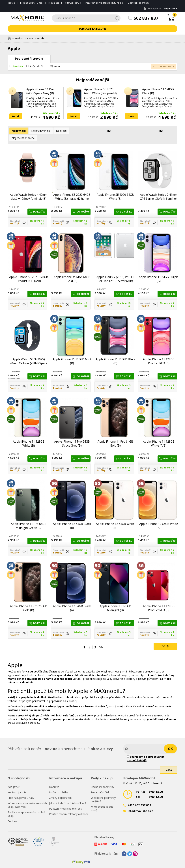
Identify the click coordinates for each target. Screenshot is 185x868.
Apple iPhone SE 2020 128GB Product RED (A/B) (29, 271)
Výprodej (55, 66)
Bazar (30, 38)
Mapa (169, 767)
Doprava (54, 779)
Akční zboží (36, 66)
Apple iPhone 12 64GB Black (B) (72, 518)
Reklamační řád (100, 785)
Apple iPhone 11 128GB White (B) (29, 436)
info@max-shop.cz (140, 803)
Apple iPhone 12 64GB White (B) (115, 518)
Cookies (12, 813)
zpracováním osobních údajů (146, 751)
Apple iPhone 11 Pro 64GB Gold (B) (115, 436)
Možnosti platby (59, 785)
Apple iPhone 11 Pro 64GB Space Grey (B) (40, 91)
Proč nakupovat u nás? (32, 3)
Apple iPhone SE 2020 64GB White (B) (115, 189)
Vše (101, 639)
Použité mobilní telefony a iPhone (69, 806)
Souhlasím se (146, 751)
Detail (16, 116)
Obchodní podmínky (138, 3)
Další (165, 638)
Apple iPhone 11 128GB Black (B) (158, 91)
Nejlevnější (18, 131)
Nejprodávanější (39, 131)
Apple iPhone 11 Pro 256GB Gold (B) (29, 600)
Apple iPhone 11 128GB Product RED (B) (159, 353)
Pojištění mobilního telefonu (66, 801)
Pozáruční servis (72, 3)
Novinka (18, 66)
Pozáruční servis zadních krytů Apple (104, 3)
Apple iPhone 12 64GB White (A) (159, 518)
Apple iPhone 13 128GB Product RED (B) (159, 600)
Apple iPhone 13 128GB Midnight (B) (115, 600)
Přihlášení (150, 9)
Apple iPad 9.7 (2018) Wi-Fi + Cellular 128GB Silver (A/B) (115, 271)
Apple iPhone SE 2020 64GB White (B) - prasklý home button (101, 93)
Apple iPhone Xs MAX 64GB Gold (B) (72, 271)
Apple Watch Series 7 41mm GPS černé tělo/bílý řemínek (159, 189)
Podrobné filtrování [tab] (29, 59)
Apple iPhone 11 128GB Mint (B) (72, 353)
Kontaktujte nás (17, 785)
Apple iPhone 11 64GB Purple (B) (159, 271)
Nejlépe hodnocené (80, 131)
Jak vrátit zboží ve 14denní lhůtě (68, 795)
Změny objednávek (60, 790)
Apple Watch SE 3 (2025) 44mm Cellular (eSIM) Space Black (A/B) (29, 353)
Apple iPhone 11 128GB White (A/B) (159, 436)
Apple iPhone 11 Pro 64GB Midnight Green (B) (29, 518)
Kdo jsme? (14, 779)
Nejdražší (58, 131)
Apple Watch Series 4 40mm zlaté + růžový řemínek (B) (29, 189)
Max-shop (16, 38)
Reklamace (54, 3)
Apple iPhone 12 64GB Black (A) (72, 600)
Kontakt (11, 3)
